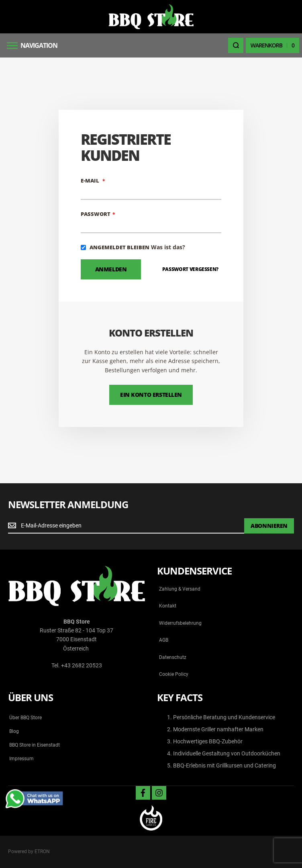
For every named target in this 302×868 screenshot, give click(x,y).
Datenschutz (173, 657)
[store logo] (151, 17)
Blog (14, 731)
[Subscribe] (269, 526)
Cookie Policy (174, 674)
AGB (164, 640)
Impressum (21, 759)
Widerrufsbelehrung (180, 623)
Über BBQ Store (26, 718)
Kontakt (168, 606)
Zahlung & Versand (180, 589)
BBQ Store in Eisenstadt (35, 745)
